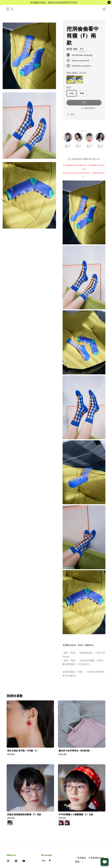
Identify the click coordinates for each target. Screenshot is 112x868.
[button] (8, 9)
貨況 (77, 73)
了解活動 (88, 2)
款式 (69, 87)
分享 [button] (70, 114)
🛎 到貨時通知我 (88, 108)
